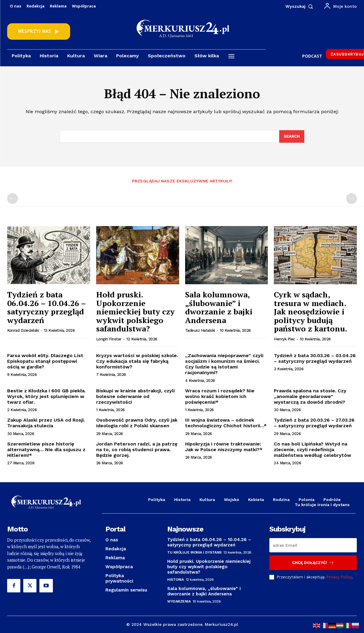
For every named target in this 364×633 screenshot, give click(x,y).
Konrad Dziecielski (23, 330)
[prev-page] (13, 199)
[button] (301, 6)
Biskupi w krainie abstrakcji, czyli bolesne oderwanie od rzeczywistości (135, 396)
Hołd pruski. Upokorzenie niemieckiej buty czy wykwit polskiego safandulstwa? (135, 311)
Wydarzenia (179, 601)
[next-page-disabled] (351, 199)
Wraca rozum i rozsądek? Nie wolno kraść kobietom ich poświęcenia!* (220, 396)
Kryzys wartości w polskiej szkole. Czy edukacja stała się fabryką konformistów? (137, 361)
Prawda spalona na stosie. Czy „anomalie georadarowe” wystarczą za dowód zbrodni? (310, 396)
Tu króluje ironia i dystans (194, 552)
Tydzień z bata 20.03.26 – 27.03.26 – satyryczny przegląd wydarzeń (314, 423)
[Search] (292, 136)
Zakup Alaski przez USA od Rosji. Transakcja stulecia (46, 423)
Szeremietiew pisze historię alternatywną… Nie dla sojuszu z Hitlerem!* (46, 450)
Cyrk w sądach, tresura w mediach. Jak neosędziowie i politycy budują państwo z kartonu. (311, 311)
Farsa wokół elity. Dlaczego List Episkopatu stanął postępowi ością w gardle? (45, 361)
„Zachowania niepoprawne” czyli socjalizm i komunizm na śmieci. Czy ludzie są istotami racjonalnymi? (224, 364)
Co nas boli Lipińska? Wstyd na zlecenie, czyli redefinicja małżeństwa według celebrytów (312, 450)
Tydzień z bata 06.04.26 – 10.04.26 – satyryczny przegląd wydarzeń (47, 307)
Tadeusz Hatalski (200, 330)
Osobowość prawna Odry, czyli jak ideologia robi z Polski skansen (137, 423)
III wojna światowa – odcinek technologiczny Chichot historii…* (226, 423)
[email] (313, 545)
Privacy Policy (339, 577)
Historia (175, 580)
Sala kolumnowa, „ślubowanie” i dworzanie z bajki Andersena (219, 307)
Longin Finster (109, 339)
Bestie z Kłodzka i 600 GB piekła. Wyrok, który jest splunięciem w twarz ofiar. (46, 396)
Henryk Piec (284, 339)
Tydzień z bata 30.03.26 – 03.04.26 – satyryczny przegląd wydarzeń (315, 358)
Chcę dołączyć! (313, 563)
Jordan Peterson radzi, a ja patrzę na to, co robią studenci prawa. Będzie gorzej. (137, 450)
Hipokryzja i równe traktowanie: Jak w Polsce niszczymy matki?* (224, 447)
